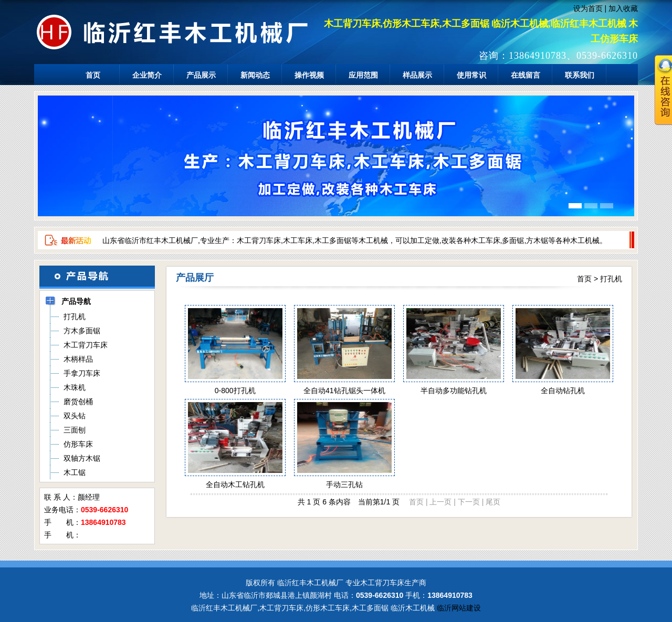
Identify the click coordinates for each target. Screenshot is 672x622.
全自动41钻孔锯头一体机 (344, 391)
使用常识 (471, 75)
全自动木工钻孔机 (235, 484)
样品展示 (417, 75)
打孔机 (611, 279)
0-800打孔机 (235, 391)
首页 (93, 75)
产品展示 (201, 75)
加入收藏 (623, 8)
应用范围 (363, 75)
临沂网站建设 (459, 608)
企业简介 (147, 75)
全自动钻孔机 (563, 391)
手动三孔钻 (344, 484)
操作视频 (309, 75)
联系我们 (580, 75)
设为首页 (588, 8)
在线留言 (526, 75)
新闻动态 (255, 75)
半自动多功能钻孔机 (454, 391)
